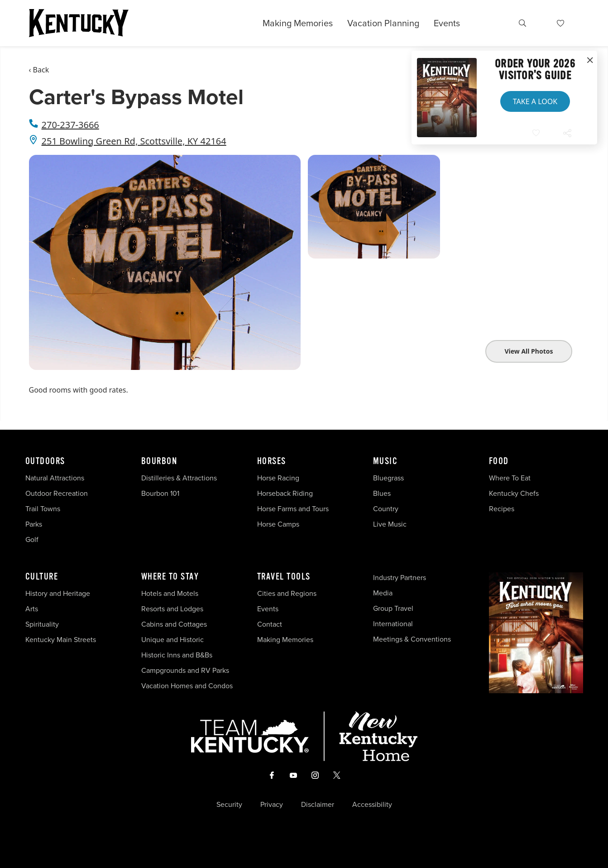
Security (229, 805)
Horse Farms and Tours (293, 509)
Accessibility (372, 805)
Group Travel (393, 608)
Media (383, 593)
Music (385, 461)
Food (499, 461)
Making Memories (298, 23)
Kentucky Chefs (514, 493)
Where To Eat (510, 478)
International (393, 624)
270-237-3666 (70, 125)
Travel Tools (284, 577)
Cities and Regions (287, 593)
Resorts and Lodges (172, 609)
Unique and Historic (172, 640)
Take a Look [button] (535, 101)
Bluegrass (388, 478)
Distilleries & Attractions (179, 478)
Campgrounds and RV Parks (185, 670)
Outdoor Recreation (57, 493)
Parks (34, 524)
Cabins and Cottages (174, 624)
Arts (32, 609)
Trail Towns (43, 509)
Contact (270, 624)
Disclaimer (318, 805)
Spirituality (43, 624)
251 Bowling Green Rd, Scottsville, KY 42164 (134, 141)
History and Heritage (59, 593)
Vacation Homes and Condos (187, 686)
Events (447, 23)
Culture (42, 577)
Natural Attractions (55, 478)
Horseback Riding (285, 493)
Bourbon (159, 461)
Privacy (272, 805)
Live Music (390, 524)
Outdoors (45, 461)
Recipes (503, 509)
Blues (382, 493)
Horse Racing (278, 478)
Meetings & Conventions (412, 639)
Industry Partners (400, 578)
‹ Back (39, 70)
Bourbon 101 (160, 493)
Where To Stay (170, 577)
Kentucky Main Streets (61, 640)
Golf (32, 540)
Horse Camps (278, 524)
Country (386, 509)
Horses (272, 461)
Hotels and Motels (170, 593)
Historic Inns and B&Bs (177, 655)
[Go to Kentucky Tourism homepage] (79, 23)
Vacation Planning (383, 23)
